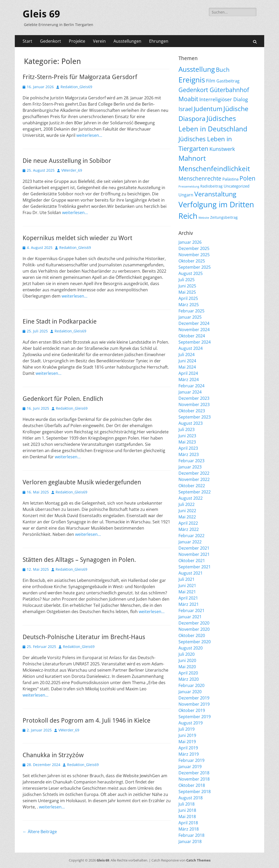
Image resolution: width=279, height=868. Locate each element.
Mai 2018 (187, 816)
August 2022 (191, 498)
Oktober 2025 (192, 261)
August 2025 (191, 273)
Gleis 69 (41, 14)
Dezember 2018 (194, 773)
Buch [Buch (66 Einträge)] (223, 70)
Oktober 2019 (192, 710)
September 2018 (195, 792)
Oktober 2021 (192, 561)
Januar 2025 (190, 317)
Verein (99, 41)
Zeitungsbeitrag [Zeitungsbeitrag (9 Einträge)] (224, 217)
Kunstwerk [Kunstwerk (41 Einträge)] (222, 149)
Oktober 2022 (192, 486)
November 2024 (194, 330)
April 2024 (188, 373)
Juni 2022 (187, 511)
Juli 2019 (187, 729)
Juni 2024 (187, 361)
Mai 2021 (187, 592)
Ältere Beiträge (40, 832)
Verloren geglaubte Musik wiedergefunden (82, 482)
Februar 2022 (191, 536)
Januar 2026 (190, 242)
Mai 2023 (187, 442)
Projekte (77, 41)
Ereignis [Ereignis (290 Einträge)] (192, 80)
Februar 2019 (191, 760)
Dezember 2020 (194, 623)
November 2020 (194, 629)
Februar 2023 (191, 461)
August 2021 (191, 573)
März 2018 (189, 829)
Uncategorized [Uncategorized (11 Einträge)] (237, 186)
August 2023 (191, 423)
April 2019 (188, 748)
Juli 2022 (187, 504)
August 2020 (191, 648)
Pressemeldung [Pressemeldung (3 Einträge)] (189, 187)
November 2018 (194, 779)
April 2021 (188, 598)
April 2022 (188, 523)
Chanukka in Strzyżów (53, 755)
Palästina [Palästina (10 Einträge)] (230, 179)
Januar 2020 (190, 692)
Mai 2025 (187, 292)
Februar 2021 (191, 610)
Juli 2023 (187, 429)
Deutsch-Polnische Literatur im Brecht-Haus (84, 637)
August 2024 (191, 348)
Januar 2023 (190, 467)
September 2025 (195, 267)
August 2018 (191, 798)
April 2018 (188, 823)
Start (27, 41)
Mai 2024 (187, 367)
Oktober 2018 (192, 785)
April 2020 (188, 673)
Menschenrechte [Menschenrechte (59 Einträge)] (200, 178)
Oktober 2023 (192, 411)
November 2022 (194, 479)
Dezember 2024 (194, 323)
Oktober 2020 (192, 635)
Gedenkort (51, 41)
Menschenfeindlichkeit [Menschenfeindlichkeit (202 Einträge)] (214, 169)
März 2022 (189, 529)
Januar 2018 (190, 841)
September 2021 (195, 567)
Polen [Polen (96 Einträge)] (247, 178)
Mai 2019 (187, 742)
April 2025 (188, 298)
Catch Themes (198, 860)
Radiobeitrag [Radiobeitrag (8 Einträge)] (211, 186)
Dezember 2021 (194, 548)
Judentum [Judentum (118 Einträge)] (208, 109)
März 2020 (189, 679)
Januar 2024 (190, 392)
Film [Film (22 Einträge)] (211, 81)
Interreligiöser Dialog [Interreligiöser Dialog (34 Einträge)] (224, 99)
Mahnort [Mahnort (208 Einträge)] (192, 158)
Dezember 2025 (194, 248)
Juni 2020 (187, 660)
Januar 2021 (190, 617)
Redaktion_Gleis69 (76, 87)
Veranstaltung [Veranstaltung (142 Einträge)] (215, 194)
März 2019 (189, 754)
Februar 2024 (191, 386)
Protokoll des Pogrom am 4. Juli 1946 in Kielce (87, 721)
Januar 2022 (190, 542)
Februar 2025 (191, 311)
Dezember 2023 (194, 398)
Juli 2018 (187, 804)
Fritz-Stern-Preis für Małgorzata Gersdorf (80, 77)
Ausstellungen (127, 41)
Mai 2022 (187, 517)
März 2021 (189, 604)
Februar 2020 (191, 685)
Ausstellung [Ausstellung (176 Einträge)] (197, 69)
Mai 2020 (187, 667)
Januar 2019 (190, 767)
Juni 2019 (187, 735)
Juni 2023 (187, 436)
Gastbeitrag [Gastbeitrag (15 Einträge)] (228, 81)
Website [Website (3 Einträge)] (204, 218)
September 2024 (195, 342)
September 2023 (195, 417)
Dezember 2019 (194, 698)
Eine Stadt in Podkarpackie (60, 322)
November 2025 (194, 255)
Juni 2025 (187, 286)
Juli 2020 (187, 654)
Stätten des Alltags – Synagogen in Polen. (79, 560)
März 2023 (189, 454)
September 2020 (195, 642)
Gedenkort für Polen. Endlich (63, 399)
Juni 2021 (187, 586)
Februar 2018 (191, 835)
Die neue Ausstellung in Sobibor (67, 161)
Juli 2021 (187, 579)
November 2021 (194, 554)
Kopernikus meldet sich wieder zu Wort (77, 238)
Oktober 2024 (192, 336)
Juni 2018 (187, 810)
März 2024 (189, 380)
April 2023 (188, 448)
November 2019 (194, 704)
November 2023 (194, 404)
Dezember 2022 (194, 473)
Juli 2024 (187, 355)
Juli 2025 (187, 280)
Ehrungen (159, 41)
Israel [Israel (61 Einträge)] (186, 109)
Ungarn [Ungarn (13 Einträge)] (186, 195)
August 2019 (191, 723)
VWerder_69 (72, 170)
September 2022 (195, 492)
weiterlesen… (89, 135)
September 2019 (195, 717)
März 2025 (189, 305)
